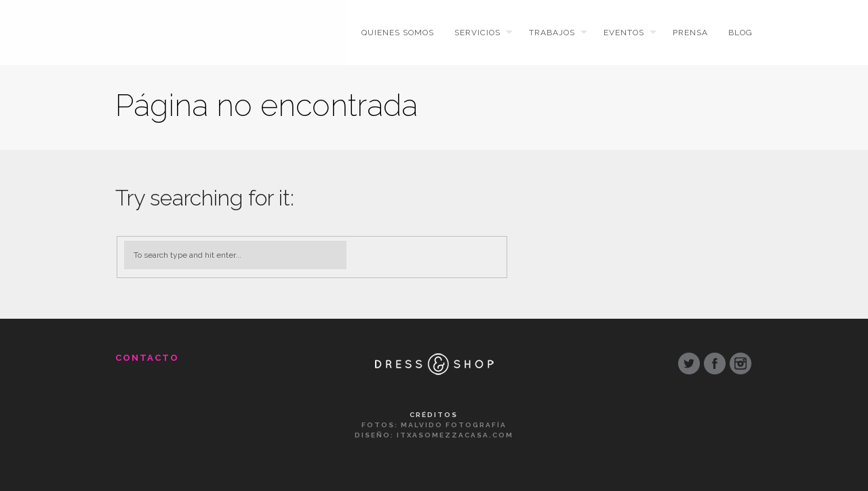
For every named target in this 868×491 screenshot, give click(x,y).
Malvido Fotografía (454, 425)
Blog (741, 33)
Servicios (477, 33)
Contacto (147, 358)
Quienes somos (398, 33)
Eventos (624, 33)
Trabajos (552, 33)
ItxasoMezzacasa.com (455, 435)
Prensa (690, 33)
